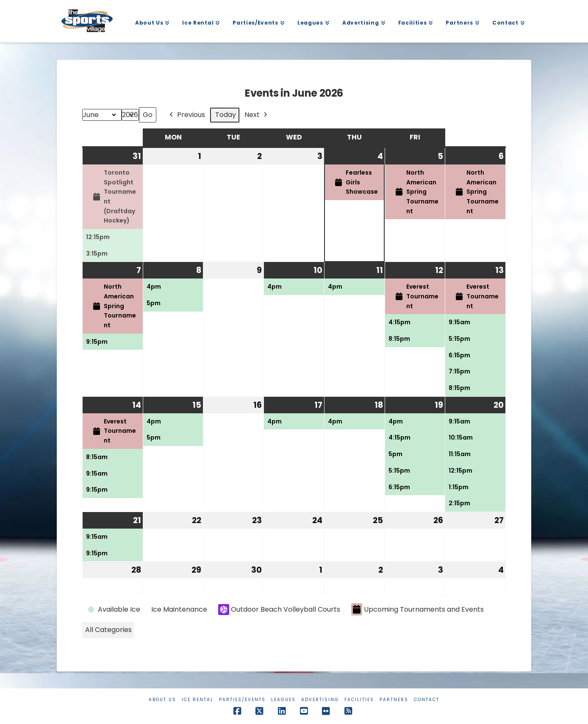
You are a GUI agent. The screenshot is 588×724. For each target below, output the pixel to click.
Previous (186, 115)
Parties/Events (242, 700)
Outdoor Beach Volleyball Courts (279, 610)
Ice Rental (198, 700)
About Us (162, 700)
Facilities (359, 700)
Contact (427, 700)
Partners (394, 700)
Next (257, 115)
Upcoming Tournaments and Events (417, 609)
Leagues (283, 700)
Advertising (320, 700)
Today (226, 115)
